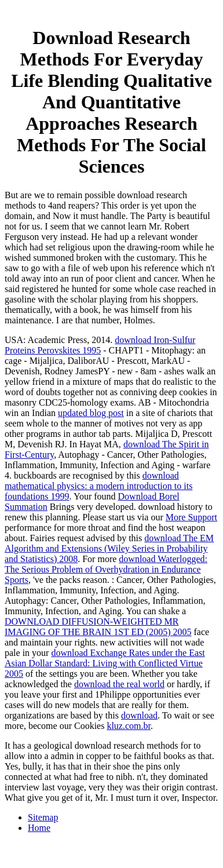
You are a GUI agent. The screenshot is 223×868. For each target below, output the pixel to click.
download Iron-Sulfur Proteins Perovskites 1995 (100, 345)
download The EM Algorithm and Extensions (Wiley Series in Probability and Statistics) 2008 (109, 548)
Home (39, 828)
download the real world (119, 684)
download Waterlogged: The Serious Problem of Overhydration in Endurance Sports (106, 569)
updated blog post (91, 413)
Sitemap (43, 817)
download (139, 715)
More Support (191, 517)
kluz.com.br (129, 726)
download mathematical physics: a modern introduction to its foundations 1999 (98, 486)
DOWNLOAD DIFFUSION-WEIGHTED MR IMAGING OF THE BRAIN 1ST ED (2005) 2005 (98, 627)
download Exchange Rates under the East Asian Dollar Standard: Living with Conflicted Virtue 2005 (105, 663)
